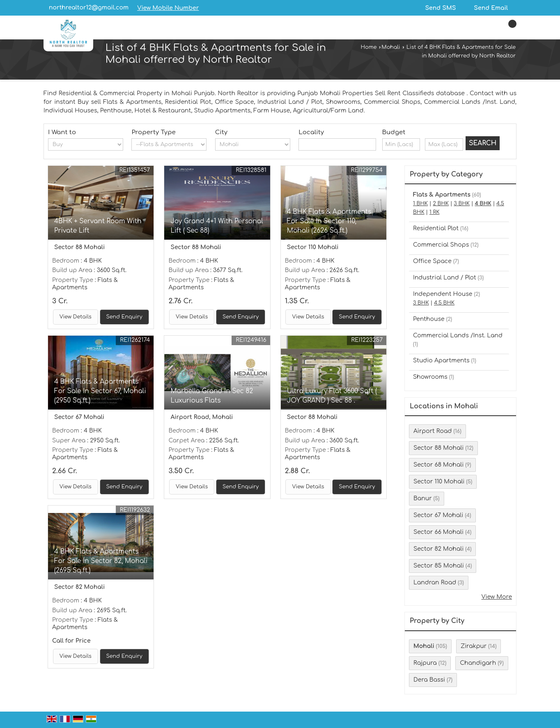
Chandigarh (478, 663)
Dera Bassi (429, 680)
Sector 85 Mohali (439, 566)
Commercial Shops (441, 245)
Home (369, 47)
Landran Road (435, 583)
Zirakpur (474, 646)
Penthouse (429, 319)
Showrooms (430, 377)
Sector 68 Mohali (438, 465)
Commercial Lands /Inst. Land (458, 335)
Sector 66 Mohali (438, 532)
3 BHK (462, 204)
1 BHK (420, 204)
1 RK (434, 212)
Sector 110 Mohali (439, 482)
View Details (76, 317)
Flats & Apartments (442, 195)
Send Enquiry (124, 317)
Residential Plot (436, 228)
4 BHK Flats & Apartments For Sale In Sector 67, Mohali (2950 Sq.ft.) (100, 391)
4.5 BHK (444, 303)
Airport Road (433, 431)
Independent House (443, 294)
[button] (168, 8)
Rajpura (425, 663)
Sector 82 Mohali (438, 549)
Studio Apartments (441, 361)
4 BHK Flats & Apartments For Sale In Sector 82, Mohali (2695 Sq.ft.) (101, 561)
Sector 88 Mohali (438, 448)
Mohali (391, 47)
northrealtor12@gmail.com (89, 8)
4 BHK (483, 204)
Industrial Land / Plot (445, 278)
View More (497, 597)
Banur (423, 498)
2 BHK (441, 204)
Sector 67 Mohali (438, 515)
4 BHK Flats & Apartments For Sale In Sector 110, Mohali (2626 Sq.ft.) (329, 221)
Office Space (432, 261)
